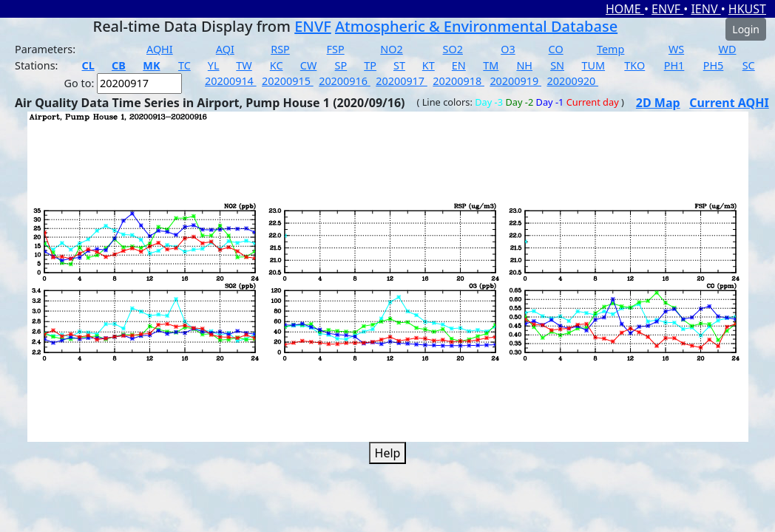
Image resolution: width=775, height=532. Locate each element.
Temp (610, 49)
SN (557, 65)
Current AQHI (729, 103)
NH (524, 65)
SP (341, 65)
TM (491, 65)
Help (388, 453)
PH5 (714, 65)
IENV (705, 9)
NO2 (391, 49)
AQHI (160, 49)
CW (308, 65)
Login (746, 29)
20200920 (572, 81)
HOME (625, 9)
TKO (634, 65)
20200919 (515, 81)
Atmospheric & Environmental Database (476, 26)
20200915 (288, 81)
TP (370, 65)
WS (676, 49)
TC (185, 65)
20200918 (458, 81)
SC (749, 65)
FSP (336, 49)
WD (728, 49)
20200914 (231, 81)
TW (244, 65)
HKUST (747, 9)
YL (214, 65)
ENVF (667, 9)
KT (429, 65)
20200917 (402, 81)
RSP (280, 49)
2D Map (658, 103)
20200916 (345, 81)
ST (399, 65)
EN (459, 65)
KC (277, 65)
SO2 (453, 49)
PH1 (674, 65)
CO (556, 49)
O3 (508, 49)
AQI (225, 49)
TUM (594, 65)
